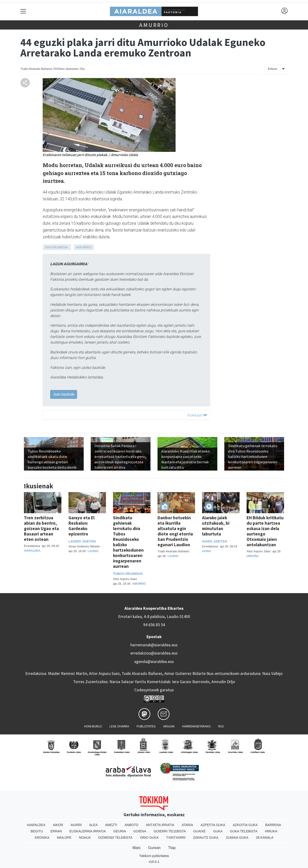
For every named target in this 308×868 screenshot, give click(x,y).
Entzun (273, 69)
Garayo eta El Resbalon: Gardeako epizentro (81, 526)
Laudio (93, 551)
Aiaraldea (32, 551)
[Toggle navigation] (23, 11)
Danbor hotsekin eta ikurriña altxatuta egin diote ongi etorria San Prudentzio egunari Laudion (175, 531)
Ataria (187, 825)
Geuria (120, 831)
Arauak (169, 726)
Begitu (37, 831)
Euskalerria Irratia (88, 831)
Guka (218, 831)
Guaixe (200, 831)
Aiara (207, 551)
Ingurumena (56, 247)
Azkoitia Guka (245, 825)
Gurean (154, 848)
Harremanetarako (196, 726)
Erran (56, 831)
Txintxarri (176, 838)
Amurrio (154, 25)
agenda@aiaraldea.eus (154, 662)
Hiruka (271, 831)
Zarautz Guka (206, 838)
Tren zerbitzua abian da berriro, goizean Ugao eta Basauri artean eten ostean (41, 528)
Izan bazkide (64, 394)
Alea (93, 825)
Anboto (132, 825)
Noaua (85, 838)
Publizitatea (146, 726)
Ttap (172, 848)
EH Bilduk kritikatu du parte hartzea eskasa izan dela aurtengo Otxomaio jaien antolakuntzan (265, 531)
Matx (137, 848)
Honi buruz (93, 726)
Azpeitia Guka (213, 825)
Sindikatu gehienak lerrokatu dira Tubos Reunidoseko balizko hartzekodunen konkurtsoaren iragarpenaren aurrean (128, 542)
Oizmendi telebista (115, 838)
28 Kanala (265, 838)
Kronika (42, 838)
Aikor (58, 825)
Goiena (140, 831)
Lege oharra (119, 726)
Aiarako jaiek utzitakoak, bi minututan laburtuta (216, 526)
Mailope (64, 838)
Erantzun (197, 415)
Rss (221, 726)
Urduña (253, 556)
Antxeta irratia (160, 825)
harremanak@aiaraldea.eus (154, 645)
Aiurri (76, 825)
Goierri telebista (170, 831)
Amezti (111, 825)
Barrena (273, 825)
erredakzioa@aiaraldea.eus (154, 653)
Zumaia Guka (237, 838)
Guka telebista (244, 831)
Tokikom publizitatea (154, 856)
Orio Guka (149, 838)
